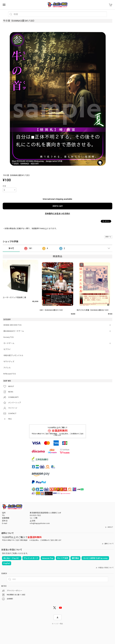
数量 (4, 186)
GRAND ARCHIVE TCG (12, 325)
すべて (11, 248)
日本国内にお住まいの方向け (58, 214)
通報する (108, 237)
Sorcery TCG (8, 337)
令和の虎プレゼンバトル (13, 355)
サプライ (7, 349)
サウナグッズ (9, 362)
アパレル (7, 368)
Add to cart (58, 206)
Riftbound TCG (10, 374)
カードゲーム (9, 343)
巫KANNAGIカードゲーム (14, 331)
